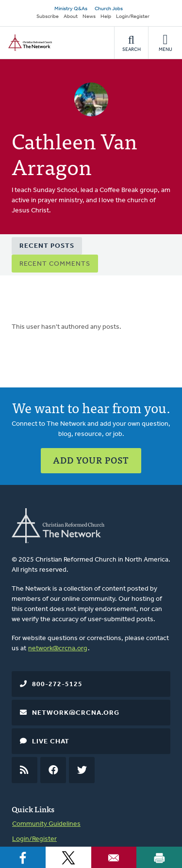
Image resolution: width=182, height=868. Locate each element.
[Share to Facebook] (23, 857)
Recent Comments (55, 264)
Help (106, 17)
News (89, 17)
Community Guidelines (46, 824)
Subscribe (48, 17)
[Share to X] (68, 857)
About (71, 17)
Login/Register (133, 17)
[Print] (159, 857)
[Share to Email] (114, 857)
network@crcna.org (58, 649)
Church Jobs (109, 9)
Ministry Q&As (71, 9)
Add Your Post (91, 460)
